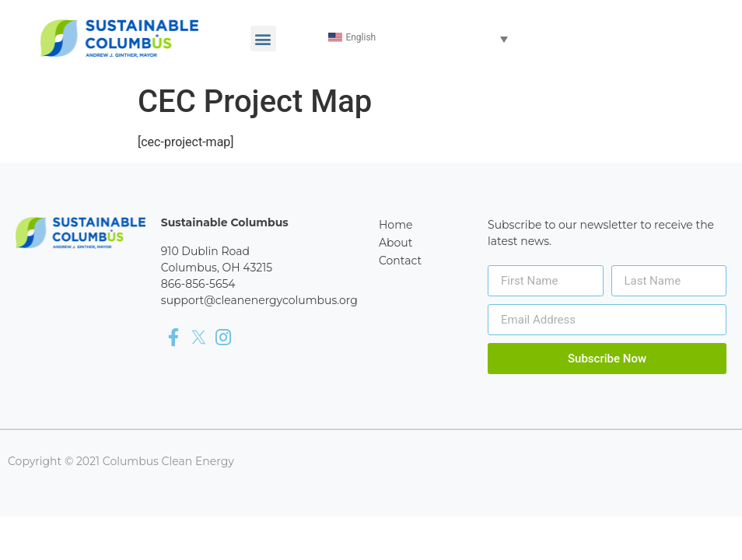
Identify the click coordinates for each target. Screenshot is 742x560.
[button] (263, 38)
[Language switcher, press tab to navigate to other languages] (419, 38)
